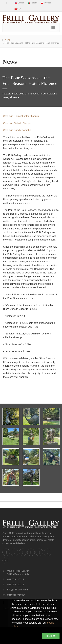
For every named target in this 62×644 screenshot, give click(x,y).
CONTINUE (51, 636)
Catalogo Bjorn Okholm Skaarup (21, 116)
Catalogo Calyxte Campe (17, 123)
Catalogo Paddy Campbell (18, 130)
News (8, 40)
